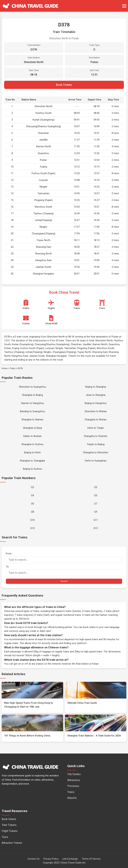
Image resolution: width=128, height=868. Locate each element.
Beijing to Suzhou (32, 469)
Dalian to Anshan (32, 436)
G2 (32, 487)
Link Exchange (70, 859)
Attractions (74, 780)
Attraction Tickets (12, 843)
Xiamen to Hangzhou (32, 403)
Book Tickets (64, 85)
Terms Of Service (91, 859)
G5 (96, 496)
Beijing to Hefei (32, 453)
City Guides (74, 774)
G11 (96, 520)
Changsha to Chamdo (96, 436)
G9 (96, 512)
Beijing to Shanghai (96, 387)
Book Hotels (9, 819)
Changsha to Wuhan (96, 420)
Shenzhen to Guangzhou (32, 387)
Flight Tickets (10, 831)
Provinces (73, 786)
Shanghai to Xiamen (32, 420)
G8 (32, 512)
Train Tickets (9, 825)
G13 (96, 528)
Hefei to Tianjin (96, 428)
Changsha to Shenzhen (96, 453)
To (64, 571)
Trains (13, 368)
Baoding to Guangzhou (32, 411)
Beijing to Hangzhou (96, 403)
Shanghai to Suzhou (32, 444)
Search (64, 581)
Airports (72, 798)
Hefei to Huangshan (96, 461)
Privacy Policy (51, 859)
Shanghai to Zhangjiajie (32, 461)
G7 (96, 504)
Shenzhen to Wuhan (96, 411)
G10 (32, 520)
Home (5, 368)
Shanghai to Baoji (32, 428)
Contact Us (33, 859)
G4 (32, 496)
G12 (32, 528)
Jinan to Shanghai (96, 395)
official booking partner (60, 627)
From (64, 558)
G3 (96, 487)
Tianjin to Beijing (96, 444)
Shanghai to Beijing (32, 395)
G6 (32, 504)
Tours (5, 837)
